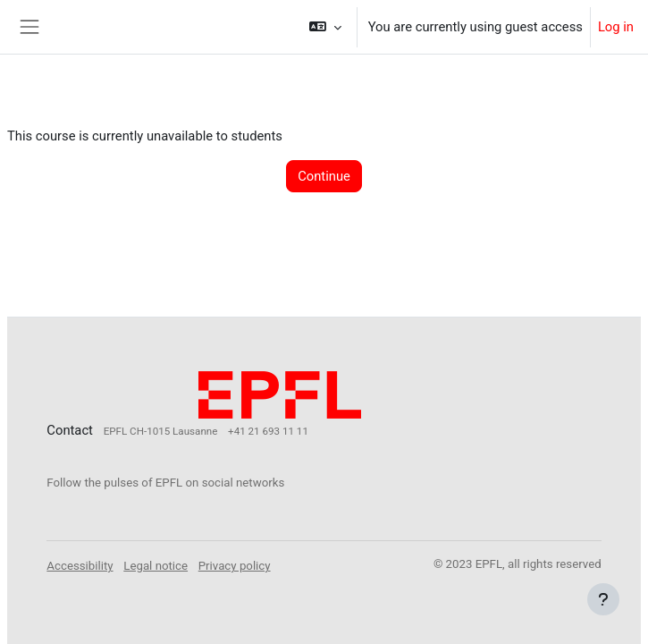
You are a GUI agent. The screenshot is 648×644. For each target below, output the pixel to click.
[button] (325, 27)
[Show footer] (603, 599)
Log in (616, 27)
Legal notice (156, 566)
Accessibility (80, 566)
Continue (324, 176)
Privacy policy (235, 566)
